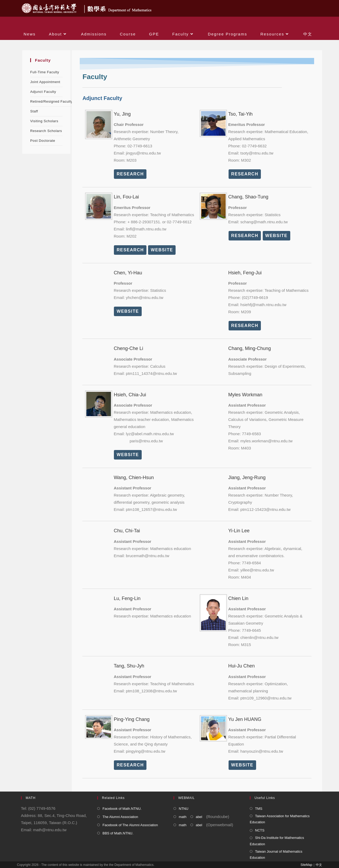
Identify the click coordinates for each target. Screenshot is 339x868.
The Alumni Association (120, 817)
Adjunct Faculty (43, 92)
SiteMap (306, 865)
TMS (259, 809)
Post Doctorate (43, 141)
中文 (319, 865)
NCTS (260, 830)
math (183, 817)
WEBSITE (162, 250)
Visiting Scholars (44, 121)
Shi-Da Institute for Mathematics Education (277, 841)
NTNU (184, 809)
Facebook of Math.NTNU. (122, 809)
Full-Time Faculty (45, 72)
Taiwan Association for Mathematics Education (280, 819)
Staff (34, 111)
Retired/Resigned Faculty (51, 101)
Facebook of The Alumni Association (130, 825)
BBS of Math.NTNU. (118, 833)
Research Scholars (46, 131)
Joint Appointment (45, 82)
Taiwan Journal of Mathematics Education (276, 855)
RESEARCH (130, 174)
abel (199, 817)
